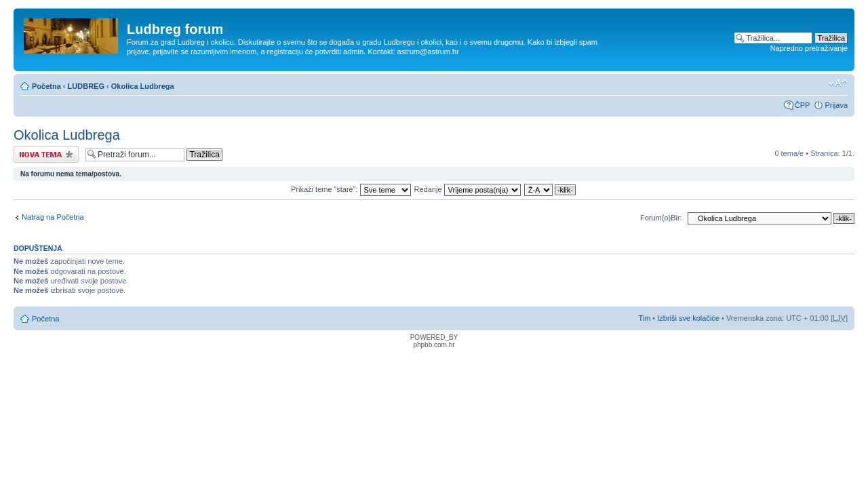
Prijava (836, 105)
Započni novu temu (46, 154)
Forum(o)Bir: (661, 218)
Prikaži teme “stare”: (351, 189)
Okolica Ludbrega (143, 86)
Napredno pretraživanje (809, 48)
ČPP (803, 105)
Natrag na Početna (53, 217)
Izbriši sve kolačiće (688, 318)
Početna (46, 86)
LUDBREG (86, 86)
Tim (644, 318)
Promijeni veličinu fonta (838, 83)
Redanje (468, 189)
